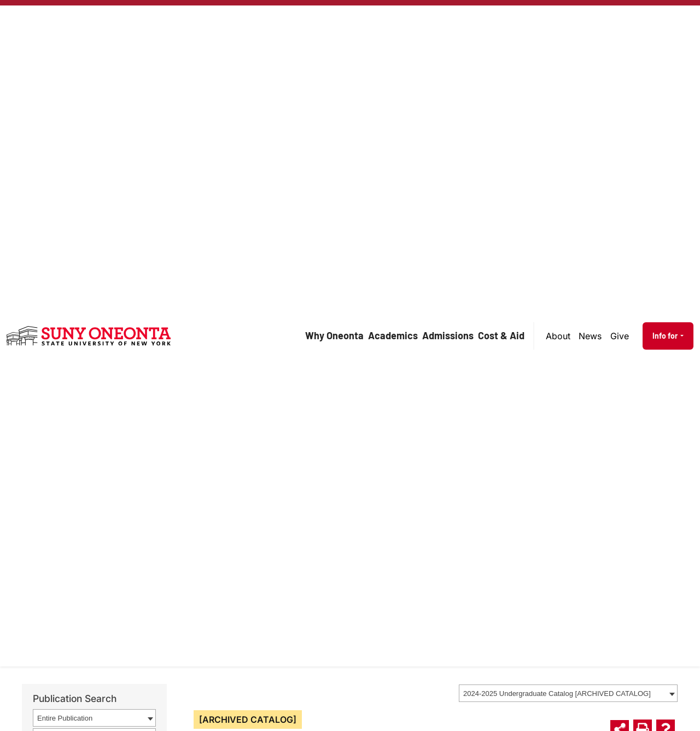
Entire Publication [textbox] (65, 718)
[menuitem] (558, 336)
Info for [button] (666, 336)
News (590, 336)
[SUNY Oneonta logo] (89, 336)
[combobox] (568, 693)
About (558, 336)
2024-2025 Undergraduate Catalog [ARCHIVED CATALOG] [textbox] (557, 694)
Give (620, 336)
